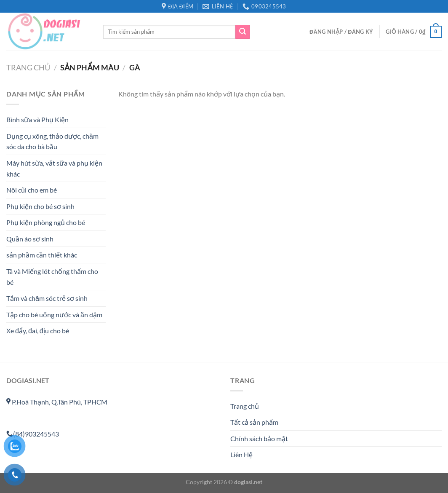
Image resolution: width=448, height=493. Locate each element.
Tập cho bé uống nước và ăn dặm (54, 315)
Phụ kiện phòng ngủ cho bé (46, 223)
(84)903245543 (33, 434)
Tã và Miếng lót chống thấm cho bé (52, 277)
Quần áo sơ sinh (30, 239)
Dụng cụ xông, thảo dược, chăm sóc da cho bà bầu (52, 141)
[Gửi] (243, 32)
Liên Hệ (241, 454)
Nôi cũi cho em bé (32, 190)
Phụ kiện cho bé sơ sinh (40, 206)
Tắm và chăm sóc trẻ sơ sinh (47, 299)
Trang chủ (28, 67)
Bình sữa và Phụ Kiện (37, 120)
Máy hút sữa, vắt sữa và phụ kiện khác (54, 168)
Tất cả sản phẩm (254, 422)
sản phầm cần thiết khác (42, 255)
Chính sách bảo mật (259, 438)
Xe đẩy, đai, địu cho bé (38, 331)
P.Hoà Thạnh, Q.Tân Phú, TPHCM (57, 402)
